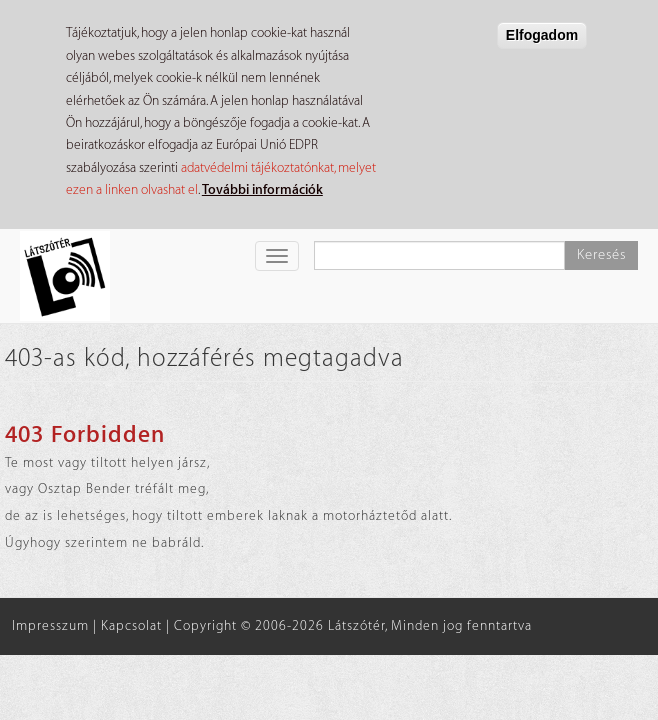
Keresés (601, 255)
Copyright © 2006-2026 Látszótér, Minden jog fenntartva (353, 625)
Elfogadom (542, 35)
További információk (262, 189)
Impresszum (50, 625)
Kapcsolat (131, 625)
